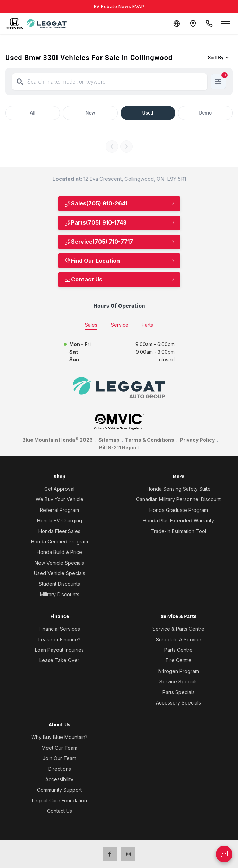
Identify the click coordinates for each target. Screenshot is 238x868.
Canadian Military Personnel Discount (178, 499)
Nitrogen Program (179, 671)
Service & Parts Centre (178, 629)
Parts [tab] (147, 325)
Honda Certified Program (59, 542)
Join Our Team (59, 758)
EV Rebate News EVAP (119, 6)
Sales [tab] (91, 325)
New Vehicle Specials (59, 563)
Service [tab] (120, 325)
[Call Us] (209, 24)
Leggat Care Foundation (59, 800)
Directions (60, 769)
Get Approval (59, 489)
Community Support (59, 790)
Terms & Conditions (150, 440)
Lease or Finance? (59, 639)
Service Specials (179, 681)
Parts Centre (178, 650)
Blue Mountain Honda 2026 (58, 440)
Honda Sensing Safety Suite (179, 489)
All (33, 113)
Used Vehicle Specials (60, 573)
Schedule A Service (179, 639)
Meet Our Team (59, 748)
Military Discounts (60, 594)
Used (148, 113)
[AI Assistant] (224, 854)
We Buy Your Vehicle (60, 499)
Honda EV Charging (60, 520)
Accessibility (59, 779)
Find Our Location (92, 261)
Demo (205, 113)
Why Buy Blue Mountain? (59, 737)
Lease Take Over (59, 660)
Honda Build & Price (59, 552)
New (90, 113)
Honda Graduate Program (179, 510)
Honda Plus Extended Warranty (178, 520)
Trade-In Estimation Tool (178, 531)
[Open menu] (226, 24)
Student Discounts (59, 584)
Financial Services (59, 629)
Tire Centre (178, 660)
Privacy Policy (197, 440)
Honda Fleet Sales (59, 531)
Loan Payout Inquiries (59, 650)
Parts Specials (179, 692)
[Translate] (176, 24)
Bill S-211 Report (119, 448)
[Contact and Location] (192, 24)
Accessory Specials (178, 703)
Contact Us (83, 279)
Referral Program (59, 510)
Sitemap (109, 440)
